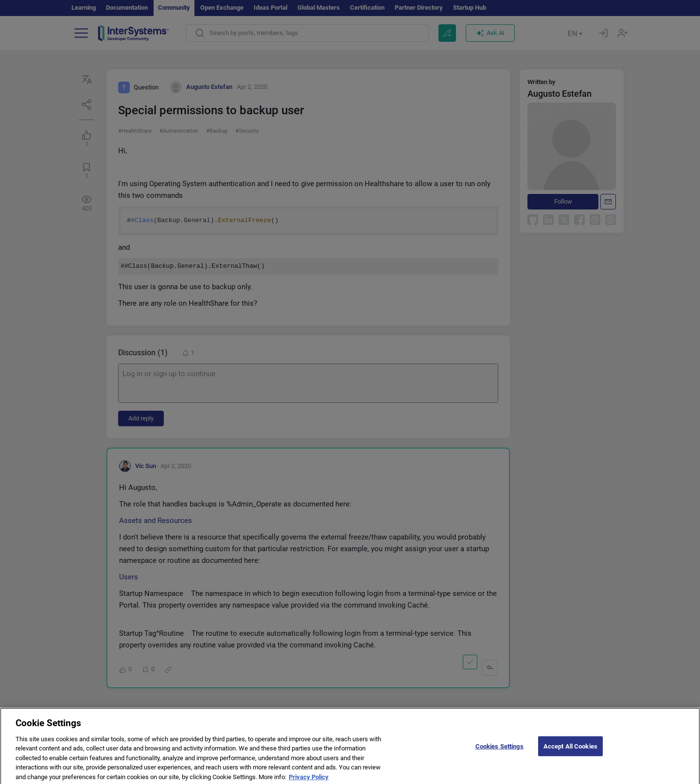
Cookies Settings (499, 751)
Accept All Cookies (570, 751)
